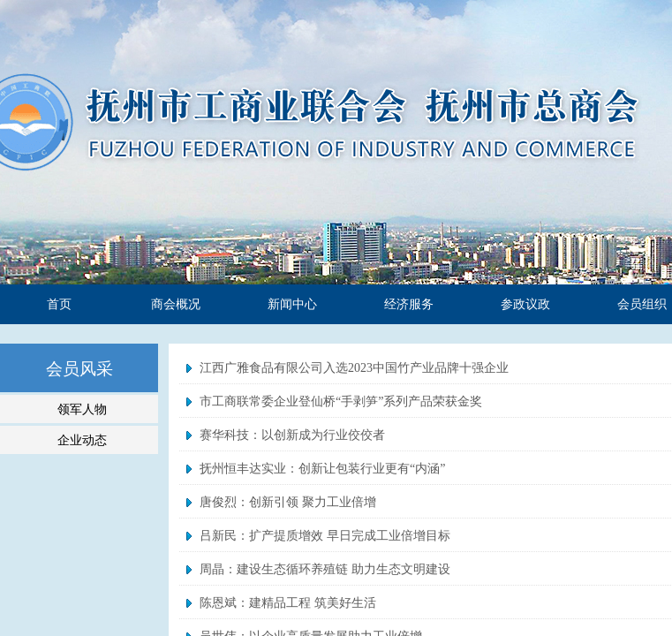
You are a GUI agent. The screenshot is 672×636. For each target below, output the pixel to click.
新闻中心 (292, 304)
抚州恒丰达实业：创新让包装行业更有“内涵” (322, 469)
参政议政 (525, 304)
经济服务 (409, 304)
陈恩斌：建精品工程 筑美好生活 (288, 603)
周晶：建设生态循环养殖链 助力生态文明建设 (325, 569)
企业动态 (82, 440)
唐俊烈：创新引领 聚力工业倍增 (288, 502)
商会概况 (176, 304)
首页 (59, 304)
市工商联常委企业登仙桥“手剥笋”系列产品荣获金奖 (341, 401)
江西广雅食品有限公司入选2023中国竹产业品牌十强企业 (354, 368)
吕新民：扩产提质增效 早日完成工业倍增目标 (325, 536)
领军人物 (82, 409)
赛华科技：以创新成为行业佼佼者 (292, 435)
